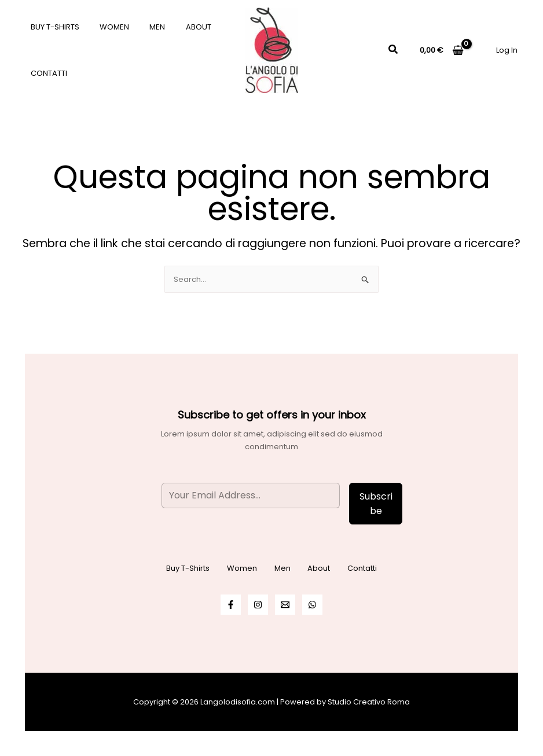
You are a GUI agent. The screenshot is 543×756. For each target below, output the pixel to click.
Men (144, 27)
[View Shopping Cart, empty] (442, 50)
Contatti (46, 73)
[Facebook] (231, 605)
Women (106, 27)
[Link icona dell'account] (507, 50)
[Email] (285, 605)
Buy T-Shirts (52, 27)
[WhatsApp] (312, 605)
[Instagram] (258, 605)
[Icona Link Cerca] (394, 50)
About (179, 27)
